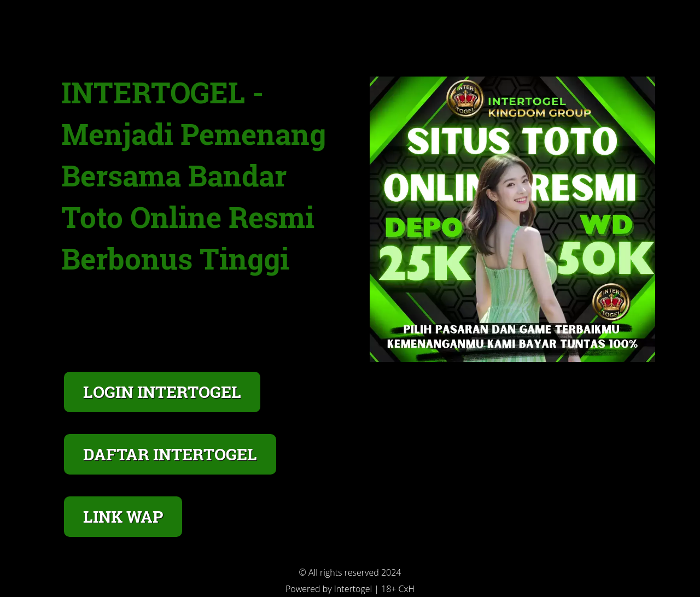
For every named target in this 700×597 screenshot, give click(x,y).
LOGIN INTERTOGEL (162, 392)
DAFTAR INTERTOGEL (170, 454)
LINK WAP (123, 516)
